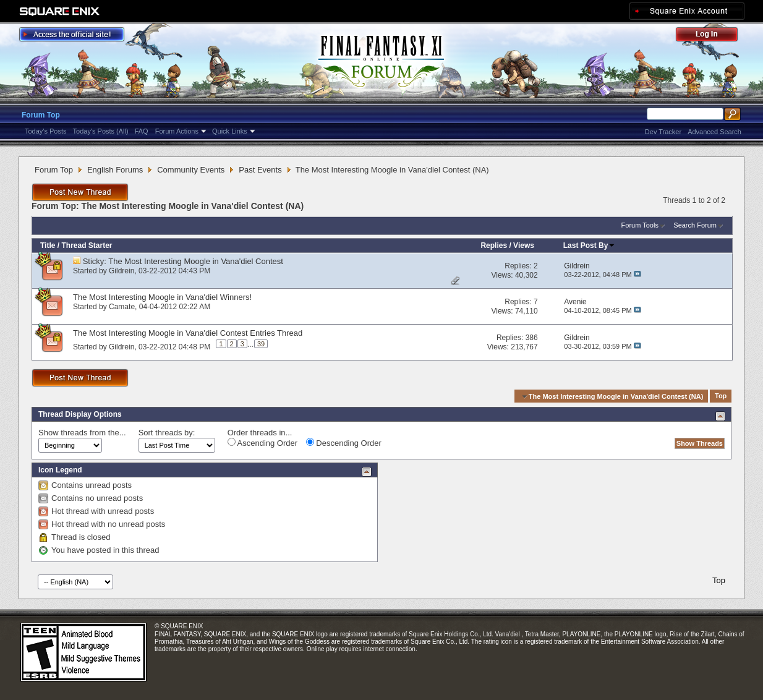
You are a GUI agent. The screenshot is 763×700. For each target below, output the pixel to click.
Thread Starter (87, 245)
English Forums (115, 170)
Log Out (713, 36)
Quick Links (230, 131)
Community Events (191, 170)
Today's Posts (46, 131)
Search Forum (695, 225)
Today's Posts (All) (101, 131)
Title (48, 245)
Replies (494, 245)
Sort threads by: (167, 433)
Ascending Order (262, 443)
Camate (122, 307)
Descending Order (344, 443)
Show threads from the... (82, 433)
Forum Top (41, 115)
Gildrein (121, 271)
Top (721, 396)
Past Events (260, 170)
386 (532, 338)
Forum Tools (640, 225)
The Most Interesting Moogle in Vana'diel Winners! (162, 297)
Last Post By (590, 245)
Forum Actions (177, 131)
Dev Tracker (663, 132)
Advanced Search (714, 132)
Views (524, 245)
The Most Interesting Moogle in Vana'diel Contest (196, 261)
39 (261, 344)
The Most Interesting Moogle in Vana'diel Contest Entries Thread (188, 333)
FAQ (142, 131)
